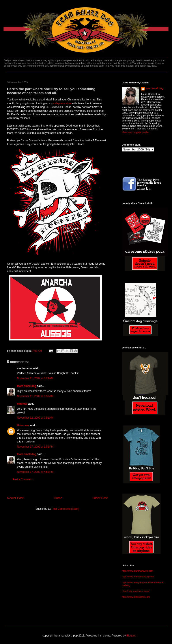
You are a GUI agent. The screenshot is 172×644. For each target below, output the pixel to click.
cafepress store (63, 103)
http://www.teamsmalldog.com (138, 577)
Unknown (23, 425)
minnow (22, 404)
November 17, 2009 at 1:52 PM (35, 447)
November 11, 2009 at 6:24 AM (35, 378)
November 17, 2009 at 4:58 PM (35, 472)
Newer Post (15, 498)
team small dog (27, 386)
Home (58, 498)
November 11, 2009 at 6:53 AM (35, 396)
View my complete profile (135, 132)
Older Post (100, 498)
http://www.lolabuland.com (136, 597)
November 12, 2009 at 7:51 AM (35, 418)
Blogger (131, 636)
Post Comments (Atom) (65, 509)
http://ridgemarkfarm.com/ (136, 591)
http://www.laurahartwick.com (137, 571)
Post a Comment (22, 479)
